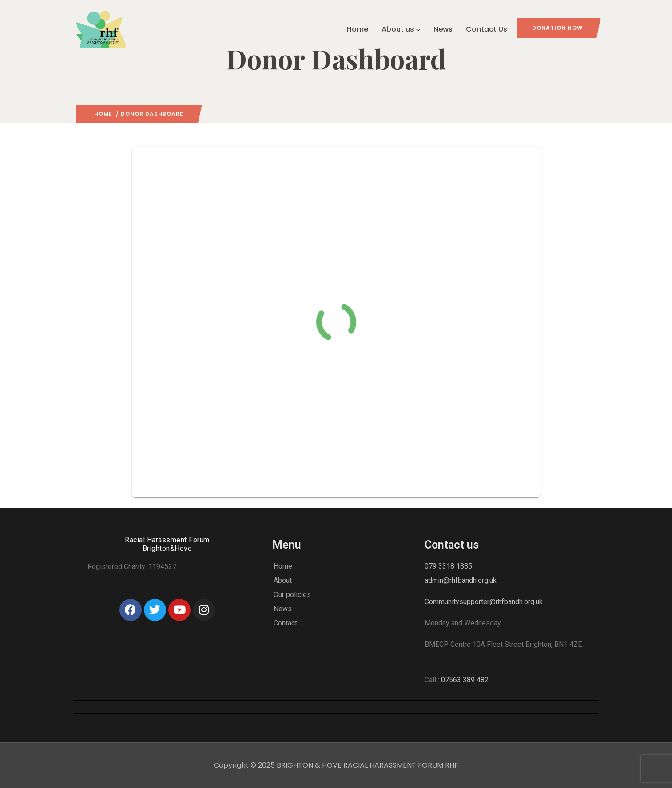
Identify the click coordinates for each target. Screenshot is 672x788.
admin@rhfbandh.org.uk (461, 580)
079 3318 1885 (448, 566)
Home (358, 29)
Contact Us (487, 29)
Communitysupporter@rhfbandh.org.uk (484, 602)
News (443, 29)
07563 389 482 (465, 680)
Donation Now (557, 28)
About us (401, 29)
